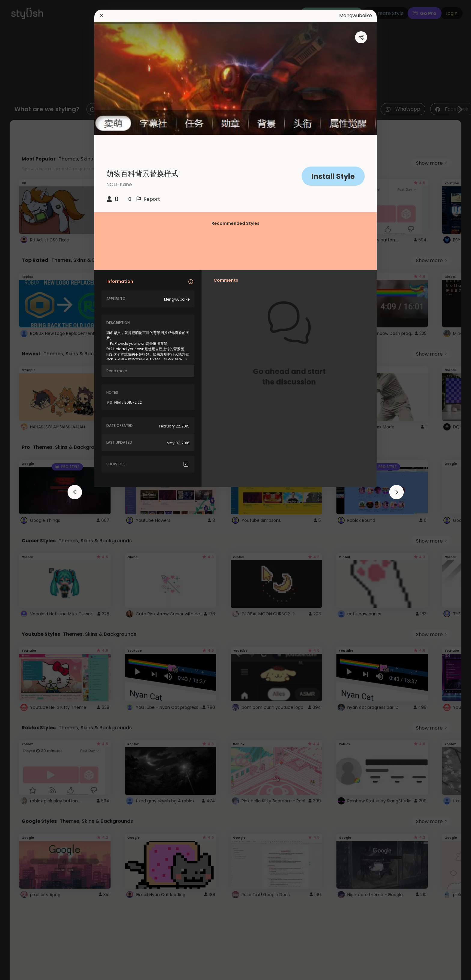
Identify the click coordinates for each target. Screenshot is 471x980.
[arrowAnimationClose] (75, 492)
